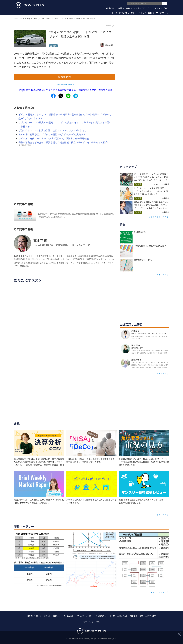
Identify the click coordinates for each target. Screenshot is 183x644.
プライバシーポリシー (85, 616)
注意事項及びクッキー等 (105, 616)
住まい (142, 13)
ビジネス (124, 13)
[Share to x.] (61, 96)
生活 (114, 13)
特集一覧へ (162, 275)
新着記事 (111, 8)
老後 (134, 13)
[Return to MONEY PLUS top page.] (30, 5)
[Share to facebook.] (53, 96)
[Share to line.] (68, 96)
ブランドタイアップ (157, 8)
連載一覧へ (162, 515)
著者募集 (134, 616)
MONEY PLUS (19, 18)
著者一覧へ (162, 373)
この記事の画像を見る (64, 84)
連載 (121, 8)
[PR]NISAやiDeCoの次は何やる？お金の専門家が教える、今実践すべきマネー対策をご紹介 (65, 90)
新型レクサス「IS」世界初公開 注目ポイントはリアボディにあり (53, 130)
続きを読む (64, 77)
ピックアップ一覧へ (158, 217)
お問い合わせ (123, 616)
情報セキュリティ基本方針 (63, 616)
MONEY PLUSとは (34, 616)
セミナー (139, 8)
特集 (129, 8)
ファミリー (162, 13)
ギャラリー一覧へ (159, 592)
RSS (141, 616)
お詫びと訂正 (151, 616)
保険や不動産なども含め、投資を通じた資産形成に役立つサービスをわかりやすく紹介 (63, 142)
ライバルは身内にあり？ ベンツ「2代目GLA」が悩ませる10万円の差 (54, 138)
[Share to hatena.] (76, 96)
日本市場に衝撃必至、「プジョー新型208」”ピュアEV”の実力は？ (52, 134)
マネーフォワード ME (91, 622)
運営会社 (47, 616)
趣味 (151, 13)
